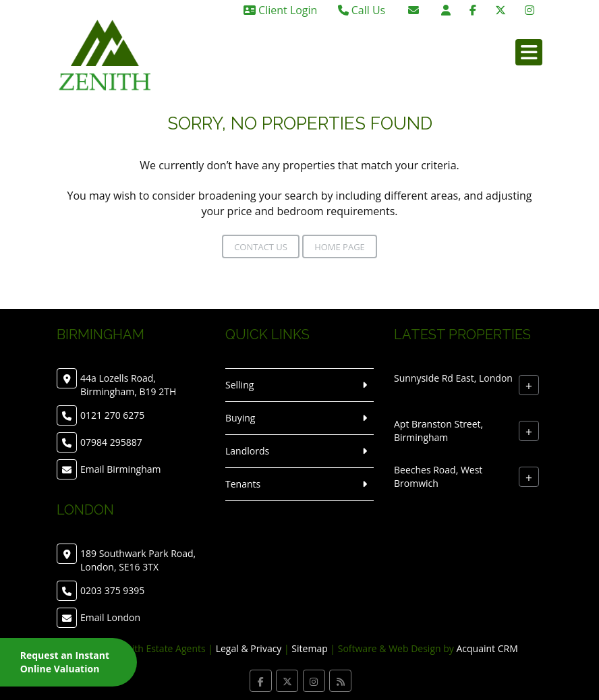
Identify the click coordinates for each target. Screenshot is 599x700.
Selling (239, 385)
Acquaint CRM (487, 648)
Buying (240, 418)
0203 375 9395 (112, 590)
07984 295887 (111, 442)
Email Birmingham (121, 469)
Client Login (280, 10)
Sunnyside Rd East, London (453, 378)
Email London (110, 617)
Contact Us (261, 247)
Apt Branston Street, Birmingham (438, 431)
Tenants (243, 484)
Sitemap (309, 648)
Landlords (247, 451)
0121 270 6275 (112, 415)
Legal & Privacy (249, 648)
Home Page (340, 247)
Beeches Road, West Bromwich (438, 476)
